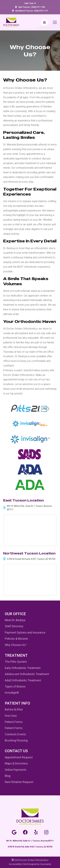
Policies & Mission (16, 639)
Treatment (16, 655)
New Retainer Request (19, 782)
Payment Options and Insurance (25, 632)
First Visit (11, 716)
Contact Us (16, 751)
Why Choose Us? (16, 645)
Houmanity (45, 864)
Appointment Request (19, 757)
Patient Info (17, 703)
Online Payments (16, 770)
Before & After (14, 709)
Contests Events (15, 734)
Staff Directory (14, 626)
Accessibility (15, 864)
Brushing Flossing (16, 740)
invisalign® (12, 693)
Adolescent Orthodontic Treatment (27, 674)
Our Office (15, 614)
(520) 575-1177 (41, 11)
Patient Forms (14, 722)
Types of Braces (15, 686)
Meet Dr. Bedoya (15, 620)
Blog (8, 776)
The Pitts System (16, 662)
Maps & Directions (16, 763)
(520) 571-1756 (38, 7)
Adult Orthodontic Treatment (23, 680)
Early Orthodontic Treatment (23, 668)
